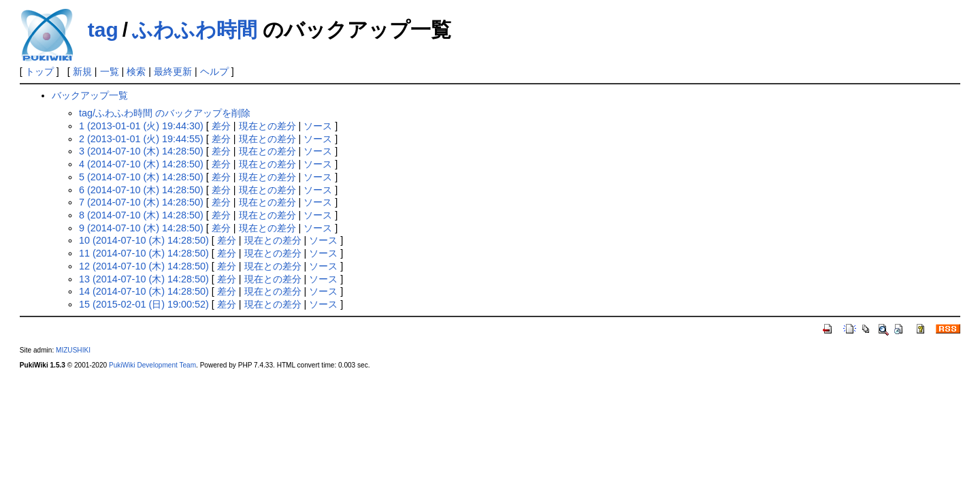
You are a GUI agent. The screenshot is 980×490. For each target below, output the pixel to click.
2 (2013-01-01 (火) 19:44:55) (141, 139)
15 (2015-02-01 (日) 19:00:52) (144, 304)
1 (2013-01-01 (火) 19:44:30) (141, 126)
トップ (39, 71)
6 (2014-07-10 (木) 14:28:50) (141, 190)
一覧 (110, 71)
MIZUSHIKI (73, 350)
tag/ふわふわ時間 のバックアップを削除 (165, 113)
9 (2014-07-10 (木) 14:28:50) (141, 228)
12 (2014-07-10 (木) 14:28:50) (144, 266)
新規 (82, 71)
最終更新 (173, 71)
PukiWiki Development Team (152, 365)
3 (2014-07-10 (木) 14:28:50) (141, 151)
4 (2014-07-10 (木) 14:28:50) (141, 164)
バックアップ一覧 (90, 95)
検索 (136, 71)
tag (103, 30)
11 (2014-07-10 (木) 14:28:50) (144, 253)
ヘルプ (214, 71)
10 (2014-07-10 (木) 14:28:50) (144, 240)
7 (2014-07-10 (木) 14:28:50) (141, 202)
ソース (318, 126)
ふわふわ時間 (195, 30)
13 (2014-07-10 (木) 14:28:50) (144, 279)
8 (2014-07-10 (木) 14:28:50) (141, 215)
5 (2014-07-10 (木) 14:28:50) (141, 177)
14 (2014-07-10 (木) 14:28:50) (144, 291)
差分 (221, 126)
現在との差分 (267, 126)
